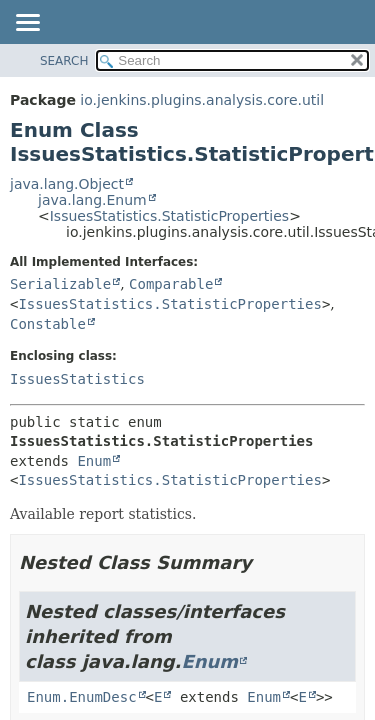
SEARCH (64, 61)
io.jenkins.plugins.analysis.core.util (202, 100)
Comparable (171, 284)
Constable (48, 324)
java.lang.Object (67, 184)
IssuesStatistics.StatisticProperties (169, 216)
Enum (94, 461)
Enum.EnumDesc (82, 697)
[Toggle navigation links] (27, 24)
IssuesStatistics (77, 379)
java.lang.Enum (92, 200)
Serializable (60, 284)
